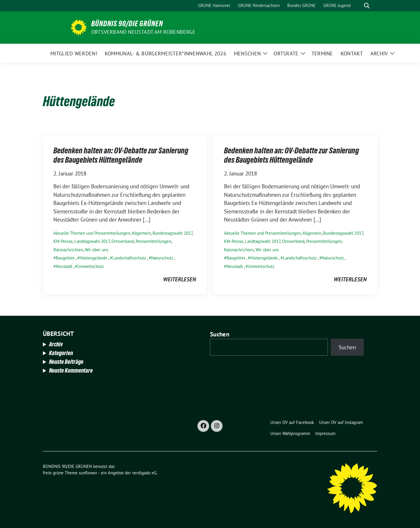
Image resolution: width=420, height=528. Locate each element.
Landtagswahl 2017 (92, 241)
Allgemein (141, 233)
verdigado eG (144, 473)
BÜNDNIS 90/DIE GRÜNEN (127, 24)
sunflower (88, 473)
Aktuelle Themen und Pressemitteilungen (92, 233)
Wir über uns (97, 250)
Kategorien (61, 353)
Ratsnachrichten (68, 250)
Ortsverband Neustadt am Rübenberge (143, 32)
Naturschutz (162, 258)
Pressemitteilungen (153, 241)
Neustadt (64, 266)
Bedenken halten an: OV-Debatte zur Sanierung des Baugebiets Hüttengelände (121, 155)
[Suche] (358, 6)
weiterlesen (180, 279)
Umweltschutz (91, 266)
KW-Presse (63, 241)
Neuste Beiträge (66, 362)
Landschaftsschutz (129, 258)
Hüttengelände (93, 258)
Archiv (56, 344)
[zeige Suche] (367, 6)
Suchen (220, 334)
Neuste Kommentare (71, 371)
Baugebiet (65, 258)
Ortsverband (123, 241)
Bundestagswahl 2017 (173, 233)
